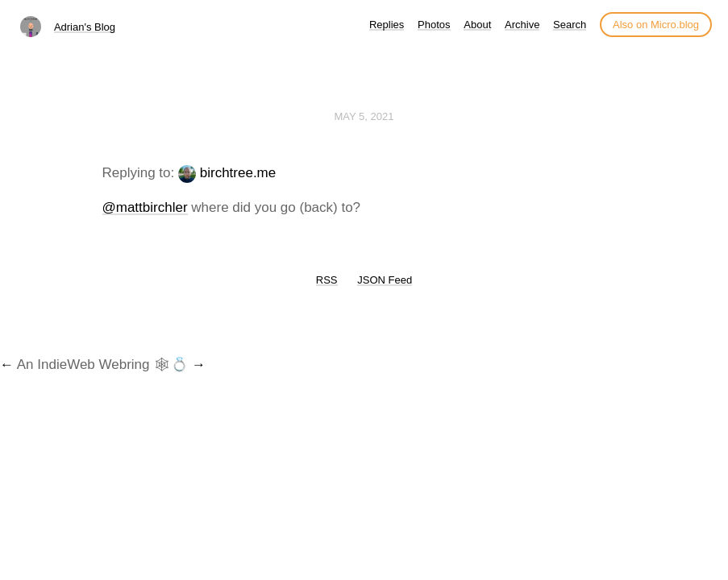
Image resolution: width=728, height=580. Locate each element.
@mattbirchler (145, 207)
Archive (522, 25)
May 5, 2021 (364, 116)
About (477, 25)
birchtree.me (238, 173)
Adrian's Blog (85, 27)
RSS (327, 280)
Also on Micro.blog (656, 25)
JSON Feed (385, 280)
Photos (434, 25)
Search (570, 25)
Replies (387, 25)
